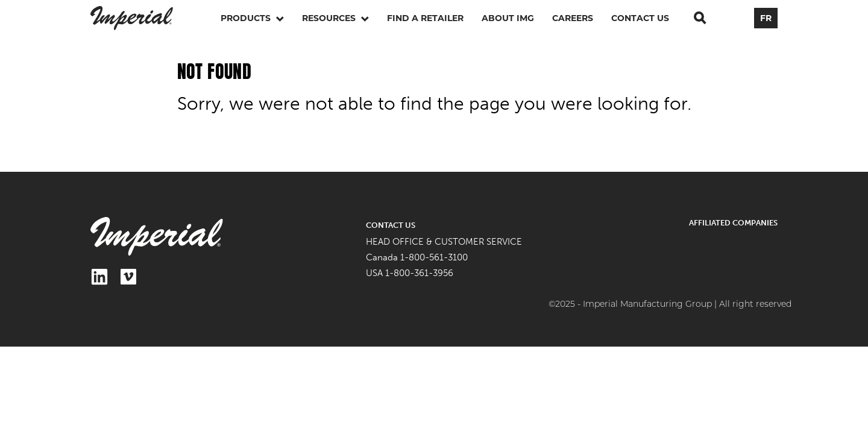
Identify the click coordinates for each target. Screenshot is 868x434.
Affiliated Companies (733, 223)
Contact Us (640, 18)
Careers (573, 18)
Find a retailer (425, 18)
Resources (335, 18)
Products (252, 18)
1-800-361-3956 (419, 273)
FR (766, 18)
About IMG (508, 18)
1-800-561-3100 (434, 257)
